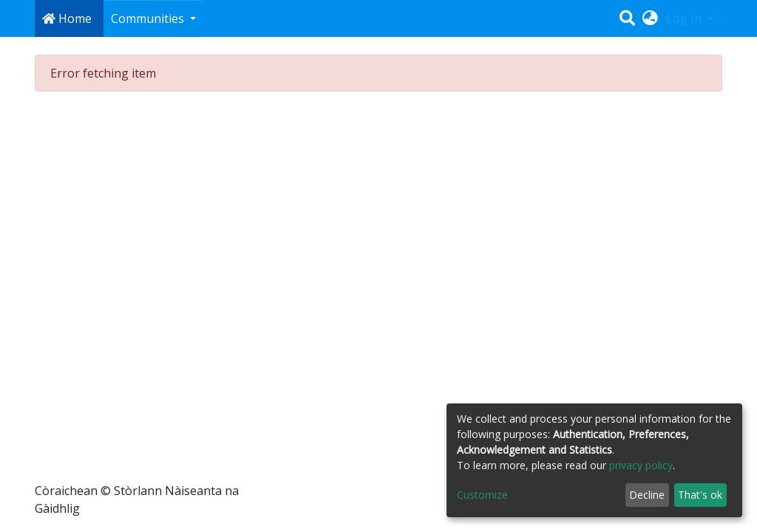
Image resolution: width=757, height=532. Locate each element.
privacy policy (641, 465)
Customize (482, 495)
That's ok (700, 495)
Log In (685, 18)
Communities (149, 18)
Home (67, 18)
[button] (650, 18)
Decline (647, 495)
